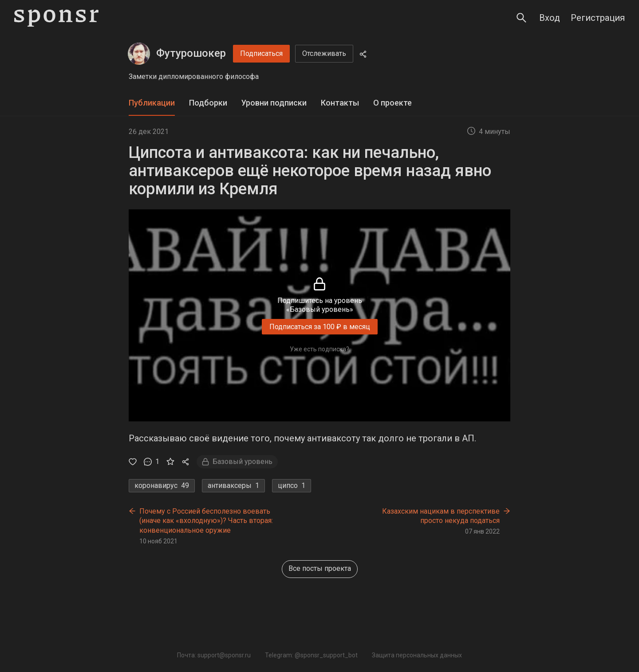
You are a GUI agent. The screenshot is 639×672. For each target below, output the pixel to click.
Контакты (340, 103)
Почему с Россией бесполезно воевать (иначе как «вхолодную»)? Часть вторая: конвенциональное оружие (206, 521)
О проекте (392, 103)
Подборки (208, 103)
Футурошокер (191, 53)
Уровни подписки (274, 103)
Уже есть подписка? (319, 349)
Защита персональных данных (417, 655)
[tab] (152, 103)
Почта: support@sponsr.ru (214, 655)
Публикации (152, 103)
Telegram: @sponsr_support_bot (311, 655)
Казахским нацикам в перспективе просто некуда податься (441, 516)
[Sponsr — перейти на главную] (56, 18)
